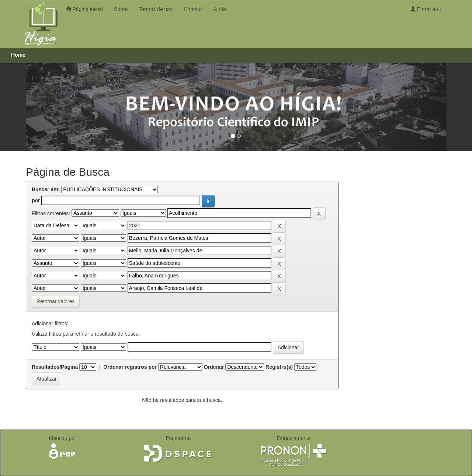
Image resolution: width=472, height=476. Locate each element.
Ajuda (219, 9)
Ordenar (214, 367)
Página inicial (84, 9)
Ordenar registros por (130, 367)
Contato (193, 9)
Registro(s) (279, 367)
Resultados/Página (55, 367)
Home (18, 55)
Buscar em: (46, 189)
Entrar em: (428, 9)
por (36, 200)
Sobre (121, 9)
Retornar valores (56, 301)
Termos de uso (156, 9)
